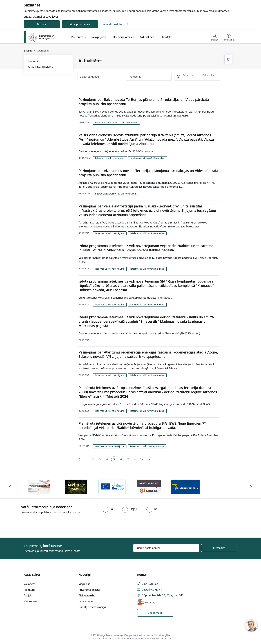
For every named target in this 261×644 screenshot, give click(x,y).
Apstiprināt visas (80, 24)
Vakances (30, 584)
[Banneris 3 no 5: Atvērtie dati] (112, 487)
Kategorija (135, 77)
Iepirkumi (29, 590)
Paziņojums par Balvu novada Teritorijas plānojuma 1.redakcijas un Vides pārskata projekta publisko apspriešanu (144, 102)
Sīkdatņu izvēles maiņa (92, 607)
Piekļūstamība (87, 595)
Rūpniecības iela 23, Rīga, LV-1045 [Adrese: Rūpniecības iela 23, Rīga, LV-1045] (163, 595)
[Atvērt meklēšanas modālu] (215, 38)
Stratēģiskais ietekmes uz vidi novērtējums (116, 123)
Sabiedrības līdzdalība (41, 67)
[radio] (108, 509)
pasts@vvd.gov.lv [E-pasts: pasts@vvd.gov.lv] (152, 590)
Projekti (28, 595)
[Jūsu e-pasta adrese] (166, 548)
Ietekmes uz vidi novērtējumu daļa (148, 158)
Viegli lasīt (84, 584)
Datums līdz (208, 75)
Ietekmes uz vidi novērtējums (110, 158)
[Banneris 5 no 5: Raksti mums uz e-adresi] (185, 487)
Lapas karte (86, 601)
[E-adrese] (144, 602)
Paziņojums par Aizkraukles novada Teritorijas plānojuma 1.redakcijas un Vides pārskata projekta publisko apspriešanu (148, 173)
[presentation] (30, 524)
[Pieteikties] (219, 548)
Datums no (188, 75)
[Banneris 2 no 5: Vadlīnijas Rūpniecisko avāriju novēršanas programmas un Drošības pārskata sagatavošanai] (76, 487)
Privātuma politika (89, 590)
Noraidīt (42, 24)
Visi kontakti (155, 613)
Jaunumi (33, 61)
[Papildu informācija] (155, 602)
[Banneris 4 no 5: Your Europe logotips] (149, 487)
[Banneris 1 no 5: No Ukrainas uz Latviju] (39, 487)
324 (142, 459)
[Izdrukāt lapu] (228, 59)
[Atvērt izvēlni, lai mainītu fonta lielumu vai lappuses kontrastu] (228, 38)
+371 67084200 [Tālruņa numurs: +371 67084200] (151, 584)
